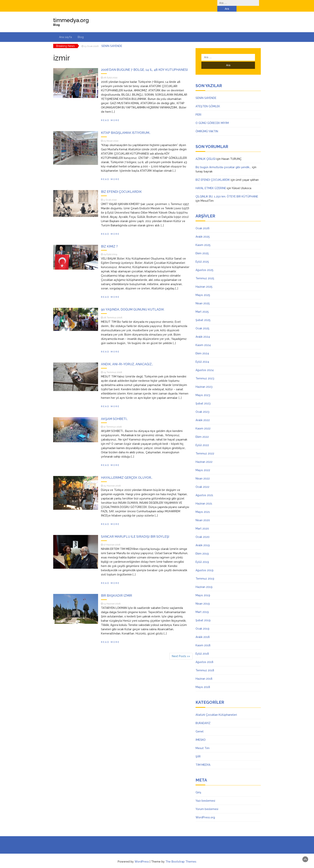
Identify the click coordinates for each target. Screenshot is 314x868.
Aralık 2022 (203, 414)
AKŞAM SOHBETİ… (114, 413)
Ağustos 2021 (204, 489)
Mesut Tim (203, 742)
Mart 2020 (202, 523)
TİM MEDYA (203, 759)
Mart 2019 (202, 606)
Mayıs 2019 (203, 589)
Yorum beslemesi (207, 803)
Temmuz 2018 (205, 665)
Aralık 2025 (203, 231)
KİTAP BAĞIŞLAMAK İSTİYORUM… (126, 127)
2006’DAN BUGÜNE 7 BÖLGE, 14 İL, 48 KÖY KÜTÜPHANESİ (144, 64)
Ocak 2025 (202, 323)
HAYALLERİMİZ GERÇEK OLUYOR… (127, 472)
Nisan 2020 (203, 514)
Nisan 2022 (203, 473)
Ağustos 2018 (204, 656)
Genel (200, 726)
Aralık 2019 (203, 539)
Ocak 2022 (202, 481)
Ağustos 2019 (204, 564)
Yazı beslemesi (205, 795)
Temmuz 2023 (205, 373)
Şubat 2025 (203, 314)
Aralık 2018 (203, 631)
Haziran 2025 (204, 281)
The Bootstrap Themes (181, 856)
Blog (81, 31)
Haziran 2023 (204, 381)
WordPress (142, 856)
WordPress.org (205, 812)
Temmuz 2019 (205, 573)
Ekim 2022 (202, 431)
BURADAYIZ (203, 717)
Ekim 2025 (202, 248)
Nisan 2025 (203, 298)
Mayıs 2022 (203, 464)
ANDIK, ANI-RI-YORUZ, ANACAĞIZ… (127, 358)
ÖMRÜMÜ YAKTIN (207, 125)
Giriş (198, 787)
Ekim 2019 (202, 548)
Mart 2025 (202, 306)
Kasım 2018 (203, 640)
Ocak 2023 (202, 406)
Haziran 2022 (204, 456)
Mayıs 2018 (203, 681)
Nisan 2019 (203, 598)
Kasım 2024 (203, 339)
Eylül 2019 (202, 556)
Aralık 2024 (203, 331)
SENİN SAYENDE (112, 40)
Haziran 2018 (204, 673)
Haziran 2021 (204, 498)
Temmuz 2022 (205, 448)
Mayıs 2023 (203, 389)
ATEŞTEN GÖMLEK (208, 100)
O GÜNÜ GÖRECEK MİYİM (212, 117)
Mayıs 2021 (203, 506)
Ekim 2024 (202, 348)
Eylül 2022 (202, 439)
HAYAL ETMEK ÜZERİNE (211, 182)
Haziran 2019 (204, 581)
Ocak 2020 (203, 531)
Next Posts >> (181, 650)
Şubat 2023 (203, 398)
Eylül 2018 (202, 648)
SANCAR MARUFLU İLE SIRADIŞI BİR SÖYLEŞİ (135, 531)
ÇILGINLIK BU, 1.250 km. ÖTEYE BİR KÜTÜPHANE (227, 191)
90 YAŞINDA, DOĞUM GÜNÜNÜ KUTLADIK (133, 304)
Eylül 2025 (202, 256)
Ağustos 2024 (205, 364)
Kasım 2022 (203, 423)
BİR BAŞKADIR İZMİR (117, 590)
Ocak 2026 (203, 222)
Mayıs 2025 (203, 289)
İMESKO (201, 734)
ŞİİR (198, 751)
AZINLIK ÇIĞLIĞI (206, 153)
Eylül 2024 (202, 356)
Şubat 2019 (203, 614)
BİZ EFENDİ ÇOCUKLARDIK (121, 186)
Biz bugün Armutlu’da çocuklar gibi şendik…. (223, 161)
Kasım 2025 (203, 239)
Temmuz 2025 (205, 273)
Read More (110, 114)
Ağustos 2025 (204, 264)
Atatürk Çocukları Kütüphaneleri (216, 709)
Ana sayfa (65, 31)
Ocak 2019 (202, 623)
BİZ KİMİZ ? (109, 241)
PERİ (198, 109)
